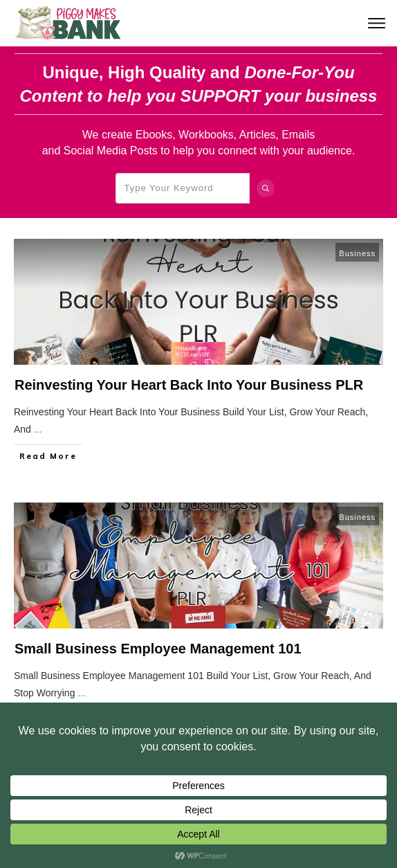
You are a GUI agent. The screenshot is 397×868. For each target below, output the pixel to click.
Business (357, 253)
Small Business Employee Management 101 (158, 649)
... (38, 429)
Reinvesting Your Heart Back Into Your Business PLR (189, 385)
